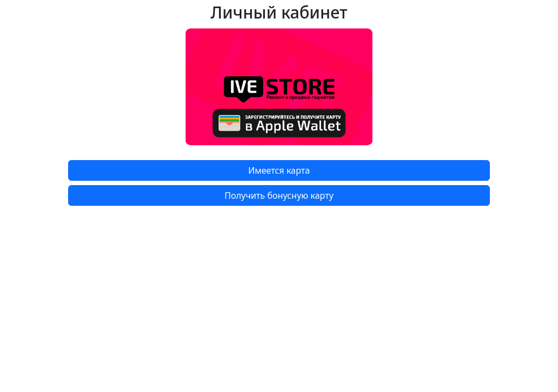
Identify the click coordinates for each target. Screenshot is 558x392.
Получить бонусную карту (279, 195)
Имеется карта (279, 170)
